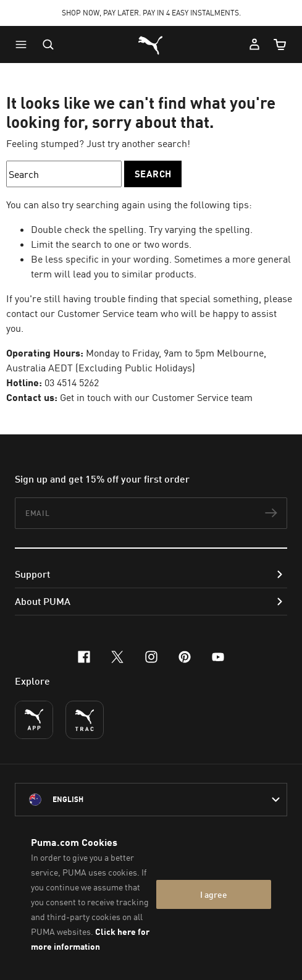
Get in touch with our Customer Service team (156, 397)
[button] (24, 44)
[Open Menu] (24, 44)
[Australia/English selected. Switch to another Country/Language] (151, 800)
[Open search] (48, 44)
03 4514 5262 (72, 382)
